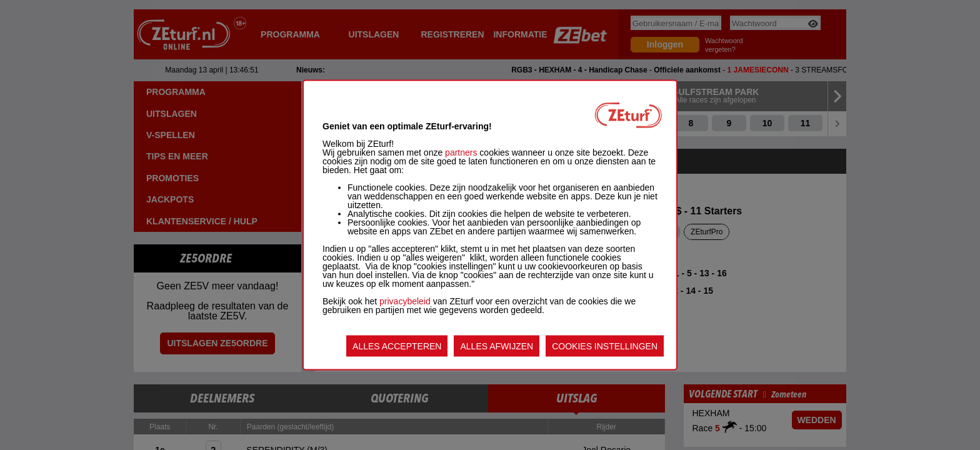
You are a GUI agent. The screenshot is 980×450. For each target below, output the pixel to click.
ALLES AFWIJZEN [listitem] (497, 346)
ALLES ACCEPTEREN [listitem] (397, 346)
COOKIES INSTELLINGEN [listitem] (605, 346)
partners (461, 152)
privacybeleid (405, 301)
